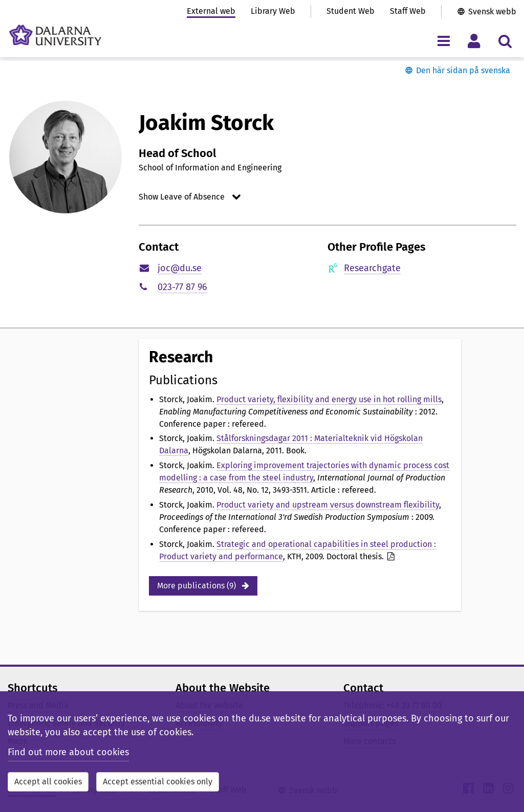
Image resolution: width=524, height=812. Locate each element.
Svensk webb (492, 12)
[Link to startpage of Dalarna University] (55, 35)
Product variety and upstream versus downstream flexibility (328, 505)
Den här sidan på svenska (463, 70)
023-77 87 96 (182, 287)
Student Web (351, 11)
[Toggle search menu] (505, 41)
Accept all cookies (48, 782)
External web (211, 11)
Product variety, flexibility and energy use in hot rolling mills (329, 399)
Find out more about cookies (68, 752)
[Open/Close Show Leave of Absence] (191, 197)
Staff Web (408, 11)
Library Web (273, 11)
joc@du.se (180, 268)
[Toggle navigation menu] (443, 41)
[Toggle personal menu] (474, 41)
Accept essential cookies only (158, 782)
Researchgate (372, 268)
